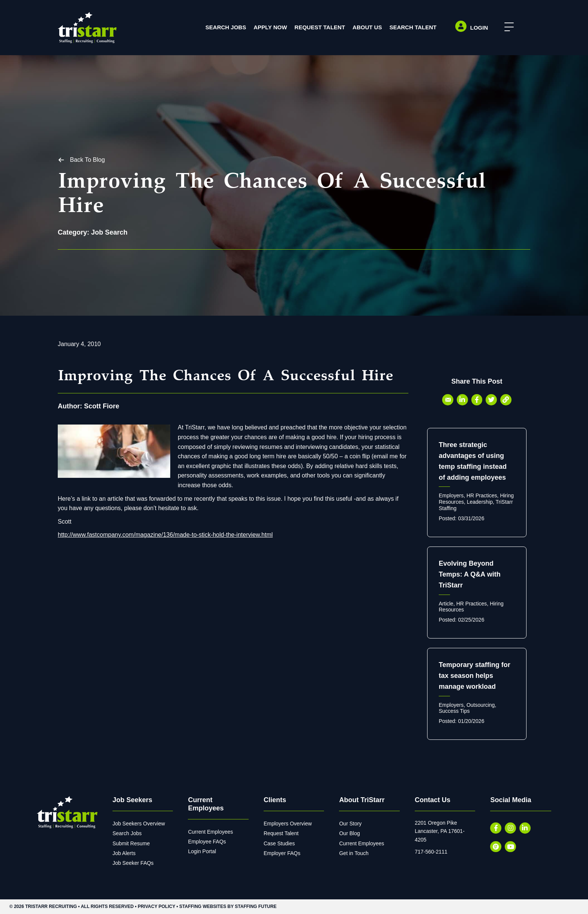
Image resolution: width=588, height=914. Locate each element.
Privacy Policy (156, 906)
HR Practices (482, 496)
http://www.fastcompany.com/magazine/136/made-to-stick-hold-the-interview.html (165, 535)
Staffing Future (256, 906)
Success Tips (454, 711)
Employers (451, 496)
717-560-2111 (431, 852)
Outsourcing (481, 705)
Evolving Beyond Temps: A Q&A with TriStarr (470, 574)
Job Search (109, 232)
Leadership (480, 502)
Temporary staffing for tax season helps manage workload (475, 676)
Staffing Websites (203, 906)
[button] (507, 27)
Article (446, 604)
